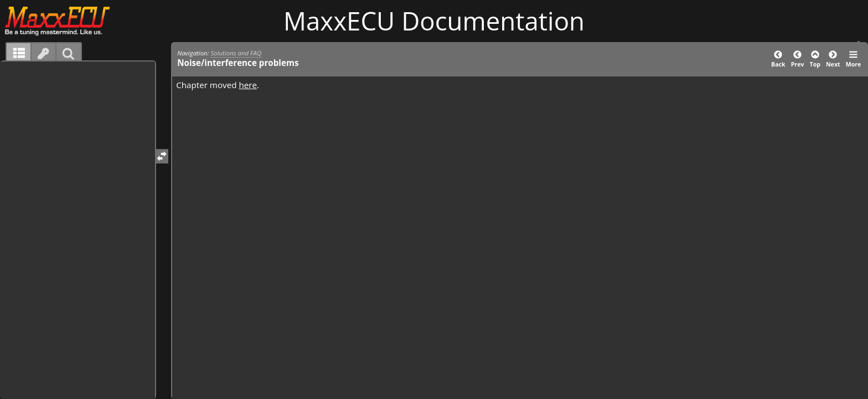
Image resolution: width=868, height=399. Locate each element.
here (248, 85)
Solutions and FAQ (236, 53)
